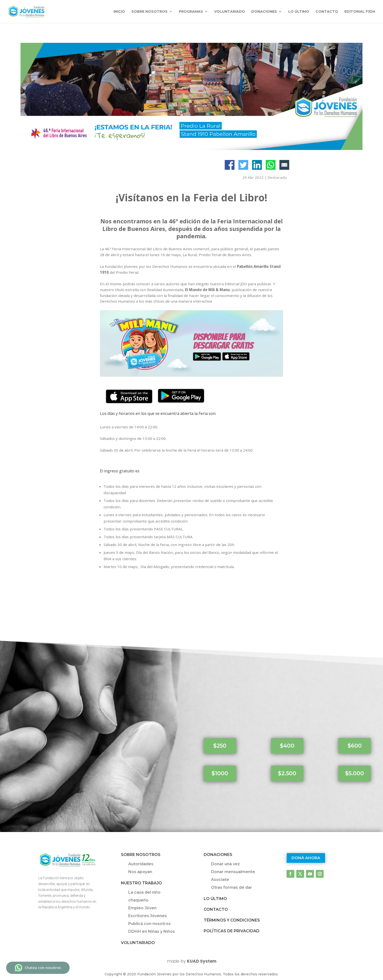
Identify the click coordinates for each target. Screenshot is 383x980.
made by (192, 961)
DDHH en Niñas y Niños (152, 931)
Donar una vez (225, 864)
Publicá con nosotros (149, 924)
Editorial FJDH (360, 12)
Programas (191, 12)
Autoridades (141, 864)
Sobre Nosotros (141, 855)
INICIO (119, 12)
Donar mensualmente (233, 872)
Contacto (327, 12)
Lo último (299, 12)
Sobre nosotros (149, 12)
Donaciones (264, 12)
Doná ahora (306, 858)
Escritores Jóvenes (148, 916)
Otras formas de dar (232, 887)
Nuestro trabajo (141, 883)
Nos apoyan (140, 872)
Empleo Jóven (142, 908)
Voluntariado (230, 12)
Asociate (220, 880)
